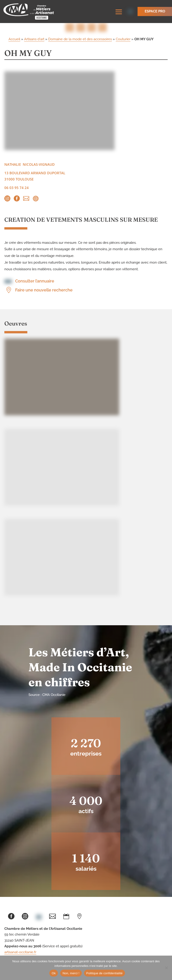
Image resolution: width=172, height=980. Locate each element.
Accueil (14, 39)
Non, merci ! (71, 973)
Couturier (123, 39)
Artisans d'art (34, 39)
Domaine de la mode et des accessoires (80, 39)
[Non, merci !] (166, 968)
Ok (54, 973)
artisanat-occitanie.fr (20, 952)
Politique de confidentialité (104, 973)
